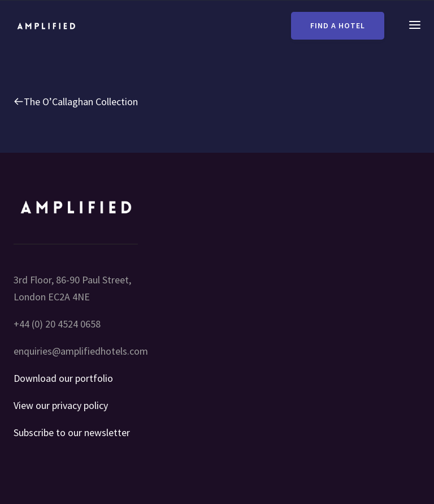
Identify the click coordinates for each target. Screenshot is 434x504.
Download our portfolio (63, 378)
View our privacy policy (61, 405)
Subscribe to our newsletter (72, 432)
